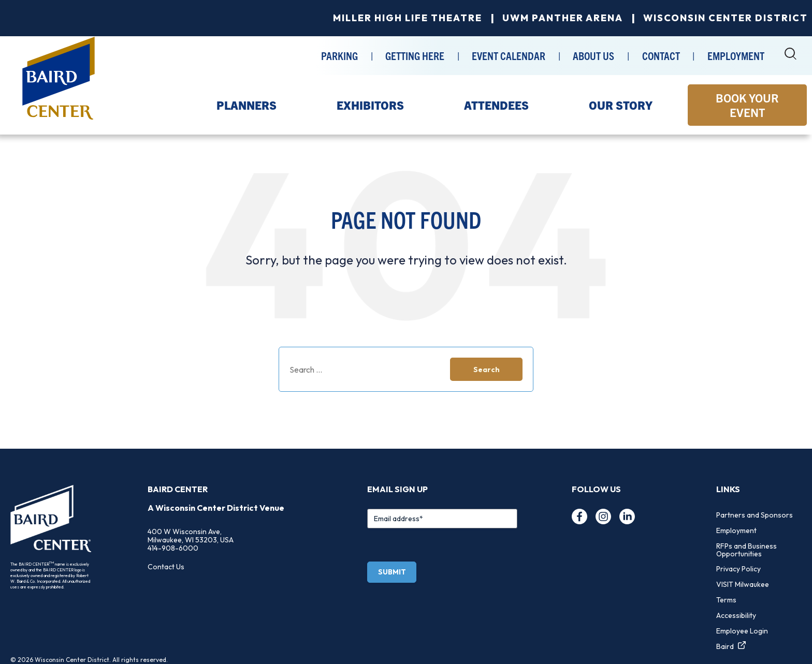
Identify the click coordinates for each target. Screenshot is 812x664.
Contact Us (166, 567)
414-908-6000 (173, 548)
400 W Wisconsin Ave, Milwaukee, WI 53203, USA (191, 536)
